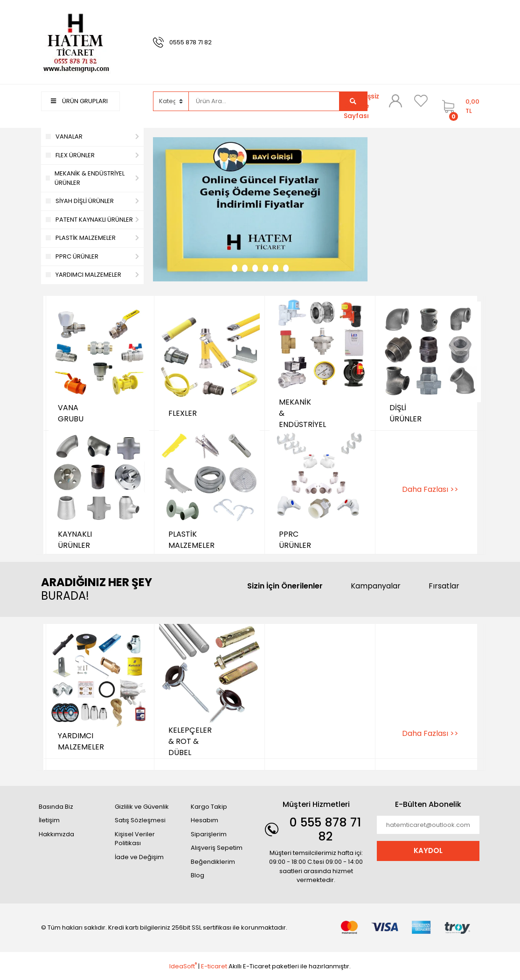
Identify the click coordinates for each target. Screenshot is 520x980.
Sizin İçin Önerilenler (285, 586)
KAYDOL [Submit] (428, 850)
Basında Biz (56, 807)
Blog (198, 875)
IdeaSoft (183, 966)
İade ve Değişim (139, 857)
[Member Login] (395, 101)
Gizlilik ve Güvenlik (142, 807)
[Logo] (76, 42)
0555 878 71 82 (191, 42)
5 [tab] (276, 268)
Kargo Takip (209, 807)
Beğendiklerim (213, 862)
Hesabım (205, 820)
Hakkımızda (56, 834)
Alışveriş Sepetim (217, 848)
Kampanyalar (376, 586)
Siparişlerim (209, 834)
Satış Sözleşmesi (140, 820)
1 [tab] (235, 268)
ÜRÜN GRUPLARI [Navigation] (79, 101)
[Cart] (458, 106)
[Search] (264, 101)
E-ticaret (214, 966)
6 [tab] (286, 268)
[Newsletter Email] (428, 825)
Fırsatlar (444, 586)
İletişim (49, 820)
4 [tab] (265, 268)
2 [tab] (245, 268)
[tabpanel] (260, 209)
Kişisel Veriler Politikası (135, 839)
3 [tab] (255, 268)
